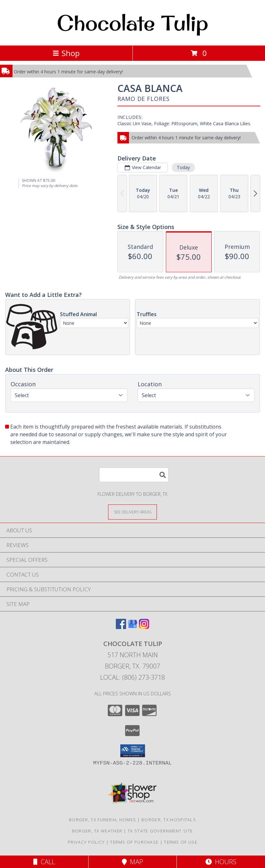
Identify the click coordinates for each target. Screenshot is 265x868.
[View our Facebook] (121, 627)
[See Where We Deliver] (132, 512)
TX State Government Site (160, 831)
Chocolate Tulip (132, 23)
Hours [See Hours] (221, 862)
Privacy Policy (86, 842)
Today (183, 167)
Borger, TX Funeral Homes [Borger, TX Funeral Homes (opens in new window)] (103, 820)
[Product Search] (134, 475)
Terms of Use (181, 842)
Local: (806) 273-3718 (132, 677)
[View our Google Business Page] (132, 627)
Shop (66, 53)
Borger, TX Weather (97, 831)
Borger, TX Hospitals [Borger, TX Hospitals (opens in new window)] (169, 820)
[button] (133, 751)
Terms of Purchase (134, 842)
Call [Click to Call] (44, 862)
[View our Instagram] (144, 627)
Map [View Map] (132, 862)
